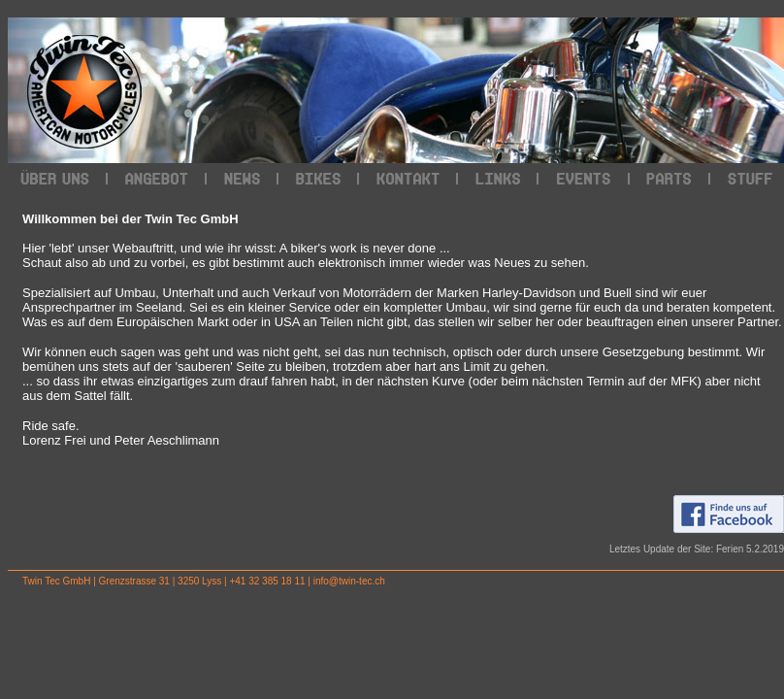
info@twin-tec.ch (349, 581)
